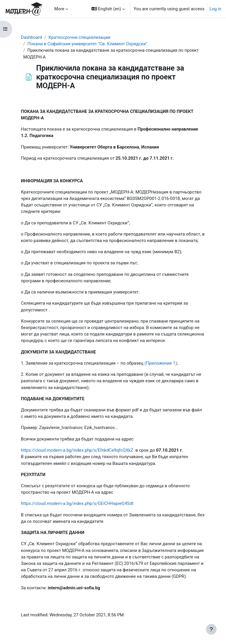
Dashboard (31, 37)
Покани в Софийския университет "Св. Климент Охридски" (87, 44)
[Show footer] (211, 629)
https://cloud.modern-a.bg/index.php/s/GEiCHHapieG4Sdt (77, 503)
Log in (215, 9)
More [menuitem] (59, 9)
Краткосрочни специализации (79, 37)
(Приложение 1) (161, 363)
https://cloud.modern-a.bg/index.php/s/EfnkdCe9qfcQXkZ (77, 450)
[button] (108, 9)
